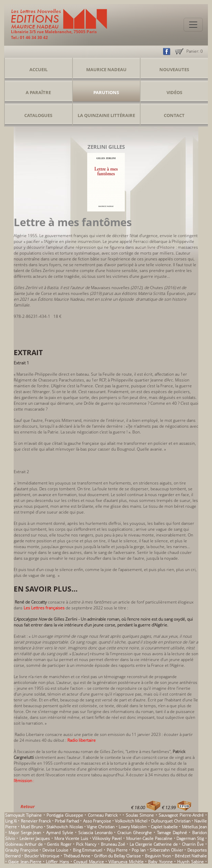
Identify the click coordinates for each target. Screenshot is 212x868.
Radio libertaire (82, 740)
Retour (28, 806)
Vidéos (174, 92)
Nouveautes (174, 69)
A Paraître (38, 92)
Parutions (106, 92)
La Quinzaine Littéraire (106, 115)
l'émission (23, 781)
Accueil (38, 69)
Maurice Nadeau (106, 69)
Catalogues (38, 115)
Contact (174, 115)
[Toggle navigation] (193, 25)
